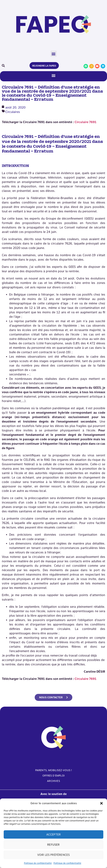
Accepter (54, 835)
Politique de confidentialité (38, 863)
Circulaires (13, 112)
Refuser (53, 845)
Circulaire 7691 (86, 122)
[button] (101, 803)
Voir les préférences (54, 855)
